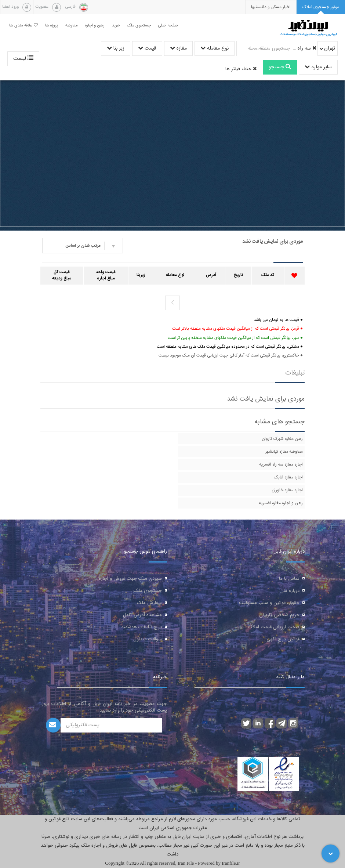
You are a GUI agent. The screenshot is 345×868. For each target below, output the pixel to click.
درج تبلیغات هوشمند (141, 627)
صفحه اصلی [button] (168, 26)
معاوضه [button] (72, 26)
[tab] (321, 7)
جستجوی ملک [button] (139, 26)
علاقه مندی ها (23, 26)
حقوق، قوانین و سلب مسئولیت (269, 603)
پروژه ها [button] (52, 26)
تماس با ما (289, 579)
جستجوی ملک (148, 591)
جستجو (280, 67)
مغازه (178, 48)
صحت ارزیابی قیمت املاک (274, 627)
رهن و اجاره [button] (95, 26)
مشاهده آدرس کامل (142, 615)
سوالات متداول (148, 639)
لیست (23, 59)
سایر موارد (318, 67)
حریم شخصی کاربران (279, 615)
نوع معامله (215, 48)
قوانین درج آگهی (283, 639)
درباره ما (292, 591)
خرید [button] (116, 26)
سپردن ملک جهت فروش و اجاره (130, 579)
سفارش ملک (149, 603)
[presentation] (271, 7)
